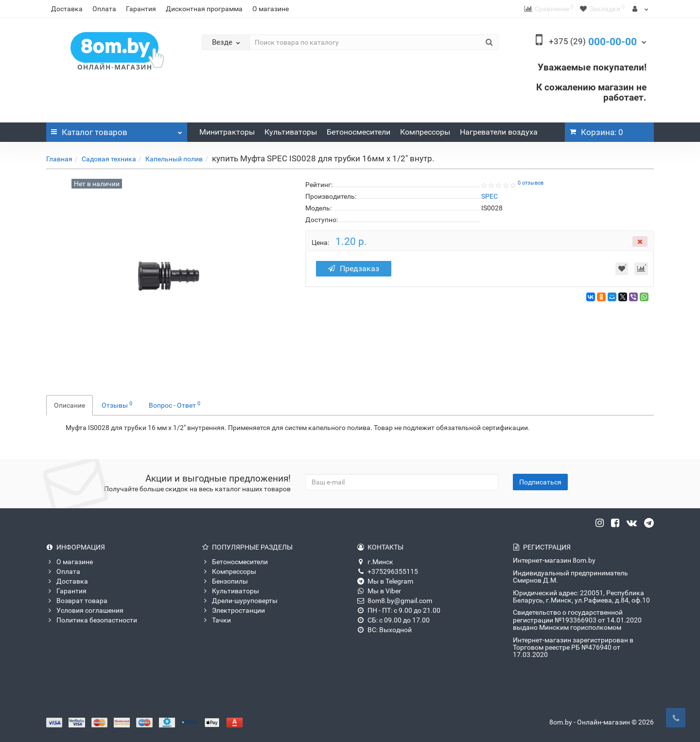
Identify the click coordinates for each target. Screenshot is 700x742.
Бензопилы (225, 581)
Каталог (117, 130)
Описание (70, 405)
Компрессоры (425, 132)
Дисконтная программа (204, 9)
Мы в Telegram (385, 581)
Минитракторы (227, 132)
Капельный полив (174, 159)
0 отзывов (531, 183)
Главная (59, 159)
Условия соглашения (85, 610)
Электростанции (233, 610)
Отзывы (117, 405)
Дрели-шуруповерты (240, 601)
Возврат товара (77, 601)
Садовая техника (109, 159)
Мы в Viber (379, 591)
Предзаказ (354, 268)
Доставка (67, 9)
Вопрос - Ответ (175, 405)
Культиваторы (291, 132)
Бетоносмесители (359, 132)
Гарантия (141, 9)
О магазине (271, 9)
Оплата (104, 9)
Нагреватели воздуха (499, 132)
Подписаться (540, 482)
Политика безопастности (92, 620)
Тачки (216, 620)
